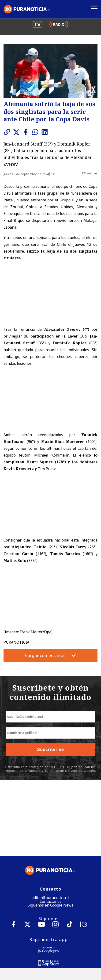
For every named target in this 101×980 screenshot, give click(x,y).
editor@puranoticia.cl (50, 822)
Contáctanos (50, 825)
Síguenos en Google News (50, 829)
